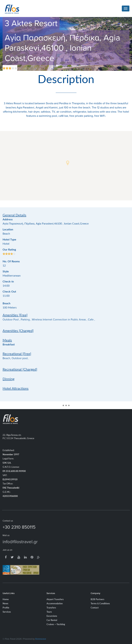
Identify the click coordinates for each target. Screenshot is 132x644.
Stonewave (41, 639)
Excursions (52, 621)
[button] (68, 163)
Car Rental (52, 625)
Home (6, 604)
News (5, 609)
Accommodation (55, 609)
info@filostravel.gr (20, 546)
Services (7, 617)
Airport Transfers (55, 604)
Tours (49, 617)
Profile (6, 613)
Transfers (51, 613)
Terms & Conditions (100, 609)
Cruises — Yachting (56, 629)
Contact (95, 613)
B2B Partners (97, 604)
